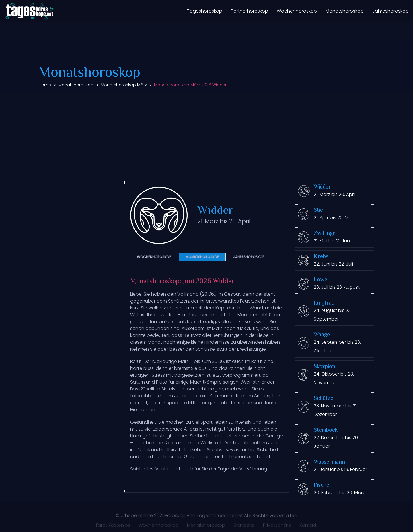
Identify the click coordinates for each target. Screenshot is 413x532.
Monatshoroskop (345, 11)
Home (45, 85)
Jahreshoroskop (390, 11)
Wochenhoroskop (297, 11)
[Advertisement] (206, 135)
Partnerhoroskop (250, 11)
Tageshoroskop (205, 11)
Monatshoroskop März (124, 85)
